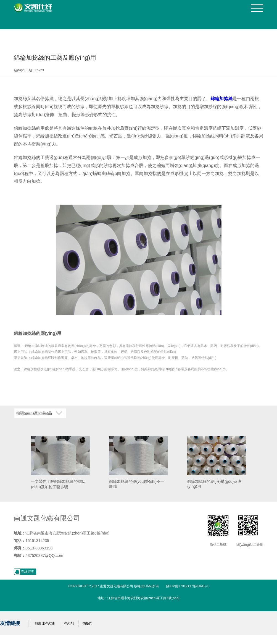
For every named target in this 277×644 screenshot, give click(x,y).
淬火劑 (69, 623)
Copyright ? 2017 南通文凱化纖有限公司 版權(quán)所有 (114, 586)
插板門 (88, 623)
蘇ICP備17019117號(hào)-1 (187, 586)
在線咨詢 (28, 572)
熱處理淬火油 (45, 623)
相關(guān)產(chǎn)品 (34, 413)
